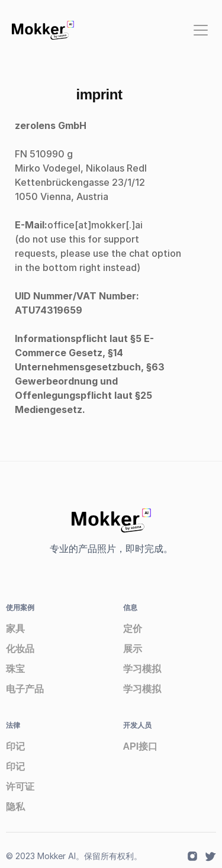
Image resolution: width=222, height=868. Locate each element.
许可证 (20, 787)
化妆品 (20, 649)
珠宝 (15, 669)
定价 (133, 629)
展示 (133, 649)
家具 (15, 629)
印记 (15, 746)
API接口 (141, 746)
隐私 (15, 807)
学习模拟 (142, 669)
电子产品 (25, 689)
